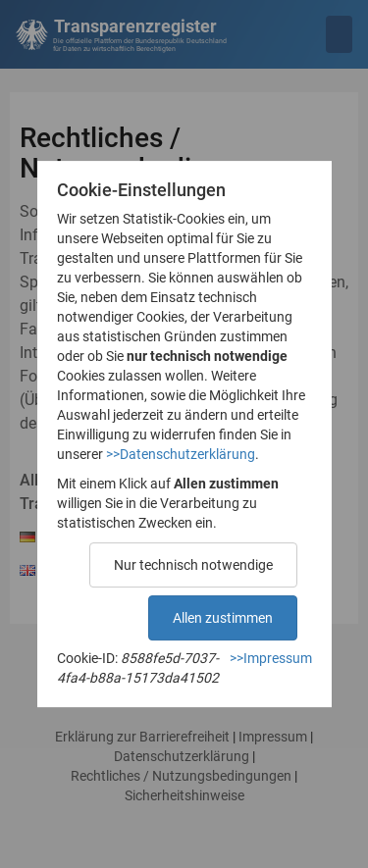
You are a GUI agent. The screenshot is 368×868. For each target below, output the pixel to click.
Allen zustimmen (223, 618)
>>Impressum (271, 658)
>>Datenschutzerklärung (181, 454)
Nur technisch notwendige (193, 565)
